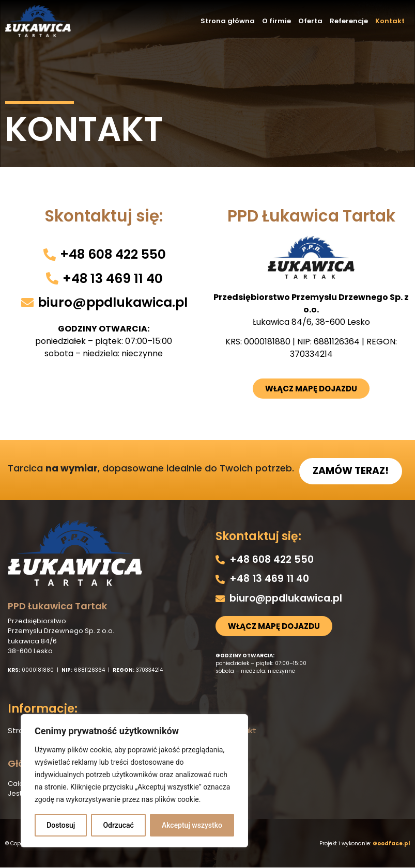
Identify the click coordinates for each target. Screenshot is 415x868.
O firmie (276, 21)
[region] (134, 781)
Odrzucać (118, 825)
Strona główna (228, 21)
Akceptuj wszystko (192, 825)
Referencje (349, 21)
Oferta (310, 21)
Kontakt (390, 21)
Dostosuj (61, 825)
